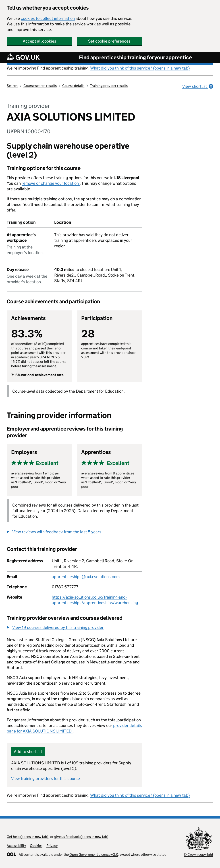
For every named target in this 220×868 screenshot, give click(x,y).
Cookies (36, 846)
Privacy (52, 846)
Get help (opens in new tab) (28, 837)
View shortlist (198, 86)
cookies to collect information (48, 18)
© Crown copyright (198, 855)
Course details (73, 86)
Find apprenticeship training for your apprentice (135, 57)
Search (12, 86)
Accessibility (16, 846)
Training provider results (109, 86)
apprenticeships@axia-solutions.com (86, 577)
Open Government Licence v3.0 (94, 855)
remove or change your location (51, 183)
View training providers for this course (46, 779)
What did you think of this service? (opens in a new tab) (140, 68)
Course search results (40, 86)
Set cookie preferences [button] (109, 41)
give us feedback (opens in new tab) (81, 837)
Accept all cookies (39, 41)
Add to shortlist (28, 752)
